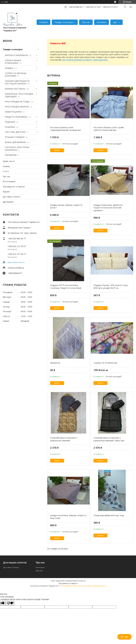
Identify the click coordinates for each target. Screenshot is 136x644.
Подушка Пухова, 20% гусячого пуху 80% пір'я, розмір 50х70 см (111, 287)
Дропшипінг (8, 202)
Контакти (102, 22)
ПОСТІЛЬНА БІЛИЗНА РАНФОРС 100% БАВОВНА (85, 60)
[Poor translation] (10, 603)
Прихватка (55, 363)
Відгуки (6, 192)
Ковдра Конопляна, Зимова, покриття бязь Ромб (68, 517)
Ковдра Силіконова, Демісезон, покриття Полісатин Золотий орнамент (108, 208)
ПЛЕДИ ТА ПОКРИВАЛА (16, 117)
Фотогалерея (9, 181)
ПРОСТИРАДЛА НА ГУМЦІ (17, 102)
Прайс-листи (9, 161)
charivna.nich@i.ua (16, 268)
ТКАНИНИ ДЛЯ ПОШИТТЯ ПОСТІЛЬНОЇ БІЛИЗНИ (17, 82)
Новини (6, 166)
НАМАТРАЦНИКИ (13, 112)
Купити (57, 150)
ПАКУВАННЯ (11, 155)
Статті (6, 171)
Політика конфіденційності (95, 586)
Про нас (86, 22)
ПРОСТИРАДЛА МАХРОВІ (17, 107)
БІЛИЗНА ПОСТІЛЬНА (15, 89)
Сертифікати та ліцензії (14, 187)
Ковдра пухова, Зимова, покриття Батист (66, 206)
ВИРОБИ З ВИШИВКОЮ (17, 55)
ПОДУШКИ (10, 122)
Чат (124, 637)
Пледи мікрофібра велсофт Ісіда (109, 515)
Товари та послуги (64, 22)
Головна (44, 22)
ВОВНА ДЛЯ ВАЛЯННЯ (15, 142)
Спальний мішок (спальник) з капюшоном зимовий (64, 439)
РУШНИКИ (10, 127)
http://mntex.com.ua (16, 262)
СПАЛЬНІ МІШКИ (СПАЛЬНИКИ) (13, 62)
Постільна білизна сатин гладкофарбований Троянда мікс (66, 129)
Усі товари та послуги (58, 548)
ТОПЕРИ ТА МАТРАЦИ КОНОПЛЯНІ (16, 75)
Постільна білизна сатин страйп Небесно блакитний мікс (109, 129)
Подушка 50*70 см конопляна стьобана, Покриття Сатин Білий (66, 287)
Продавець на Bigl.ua (68, 583)
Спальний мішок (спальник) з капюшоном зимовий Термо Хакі (109, 439)
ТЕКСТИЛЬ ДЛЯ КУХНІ (15, 132)
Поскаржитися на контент (71, 586)
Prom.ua (82, 581)
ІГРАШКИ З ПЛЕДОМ (15, 137)
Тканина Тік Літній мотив (105, 363)
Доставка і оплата (11, 197)
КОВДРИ (9, 68)
